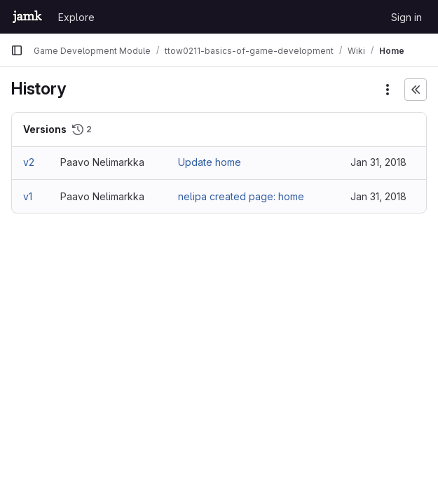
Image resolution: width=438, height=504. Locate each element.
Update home (210, 162)
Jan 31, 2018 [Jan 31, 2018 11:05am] (378, 196)
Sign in (406, 17)
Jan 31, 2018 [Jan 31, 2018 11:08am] (378, 162)
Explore (76, 17)
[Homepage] (27, 17)
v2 (29, 162)
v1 (28, 196)
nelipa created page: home (241, 196)
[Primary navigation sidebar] (17, 50)
